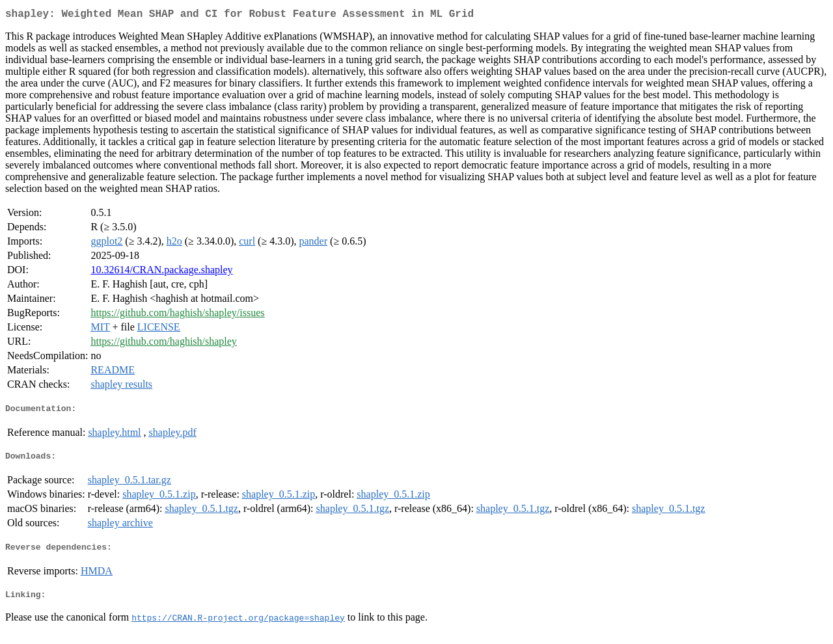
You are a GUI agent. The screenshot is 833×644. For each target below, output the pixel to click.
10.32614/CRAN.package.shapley (161, 272)
